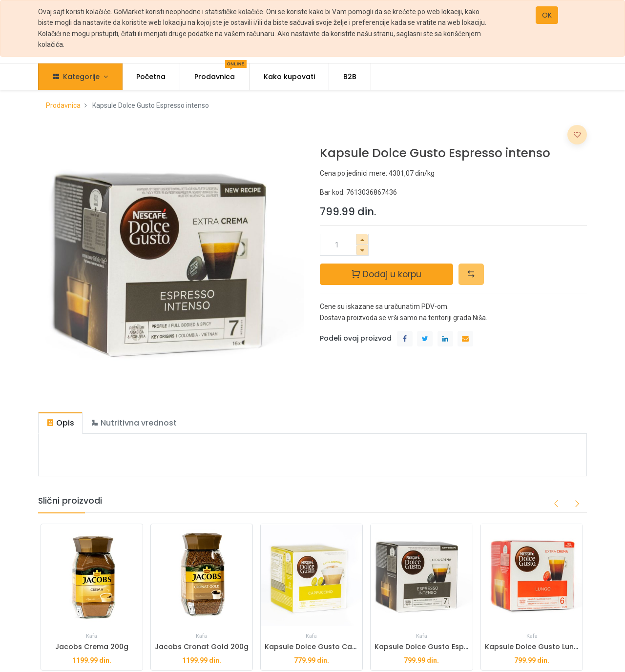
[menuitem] (151, 77)
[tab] (60, 423)
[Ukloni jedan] (362, 250)
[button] (471, 274)
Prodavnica (63, 105)
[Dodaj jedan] (362, 239)
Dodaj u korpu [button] (386, 274)
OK (547, 15)
